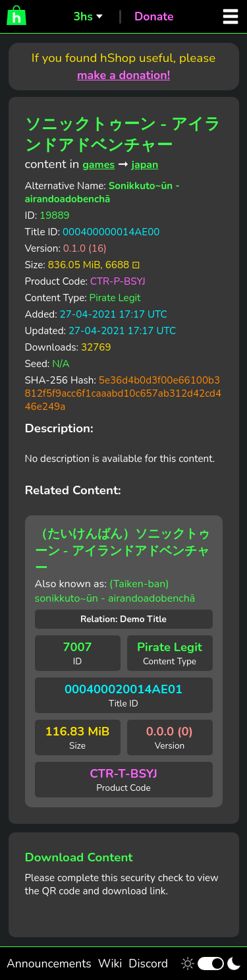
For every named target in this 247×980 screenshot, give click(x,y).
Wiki (110, 964)
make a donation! (123, 75)
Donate (154, 16)
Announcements (49, 964)
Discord (148, 964)
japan (145, 165)
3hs (83, 16)
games (98, 165)
